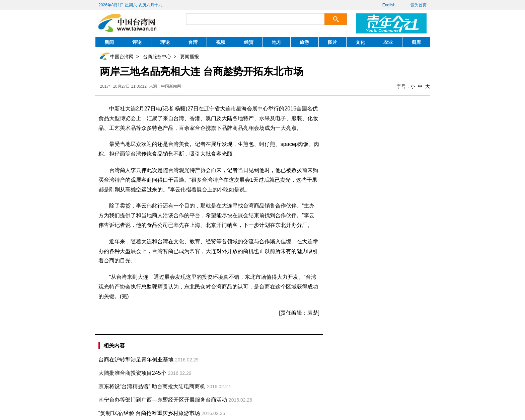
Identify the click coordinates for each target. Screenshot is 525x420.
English (389, 5)
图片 (332, 42)
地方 (277, 42)
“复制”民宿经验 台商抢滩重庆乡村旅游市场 (149, 413)
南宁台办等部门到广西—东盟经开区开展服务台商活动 (163, 400)
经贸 (249, 42)
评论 (137, 42)
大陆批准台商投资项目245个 (132, 373)
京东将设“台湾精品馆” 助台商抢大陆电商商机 (152, 386)
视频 (221, 42)
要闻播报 (190, 57)
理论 (165, 42)
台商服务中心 (157, 57)
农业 (388, 42)
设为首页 (419, 5)
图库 (416, 42)
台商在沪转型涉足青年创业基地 (136, 360)
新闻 (109, 42)
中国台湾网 (122, 57)
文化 (360, 42)
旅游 (304, 42)
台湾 (193, 42)
